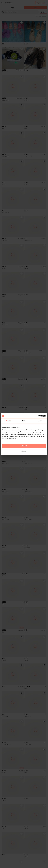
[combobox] (22, 12)
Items (35, 8)
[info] (41, 17)
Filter (43, 12)
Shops (13, 8)
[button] (22, 22)
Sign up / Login (41, 3)
